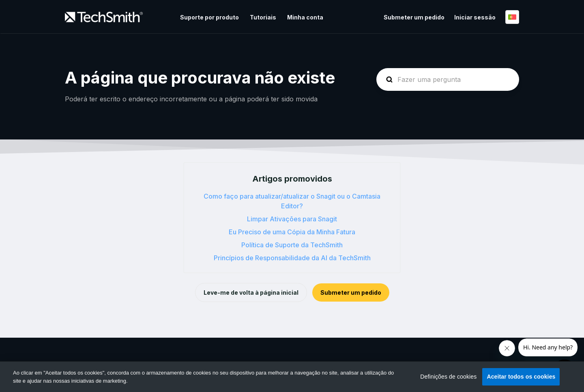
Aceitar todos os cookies (521, 377)
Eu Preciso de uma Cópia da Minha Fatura (292, 232)
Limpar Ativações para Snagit (292, 219)
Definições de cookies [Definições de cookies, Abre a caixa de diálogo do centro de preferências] (448, 377)
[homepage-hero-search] (448, 79)
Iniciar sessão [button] (475, 17)
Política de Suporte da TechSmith (292, 245)
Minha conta (305, 17)
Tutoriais (263, 17)
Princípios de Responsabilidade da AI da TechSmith (292, 258)
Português (512, 17)
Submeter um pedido (414, 17)
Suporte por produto (209, 17)
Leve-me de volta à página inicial (251, 292)
